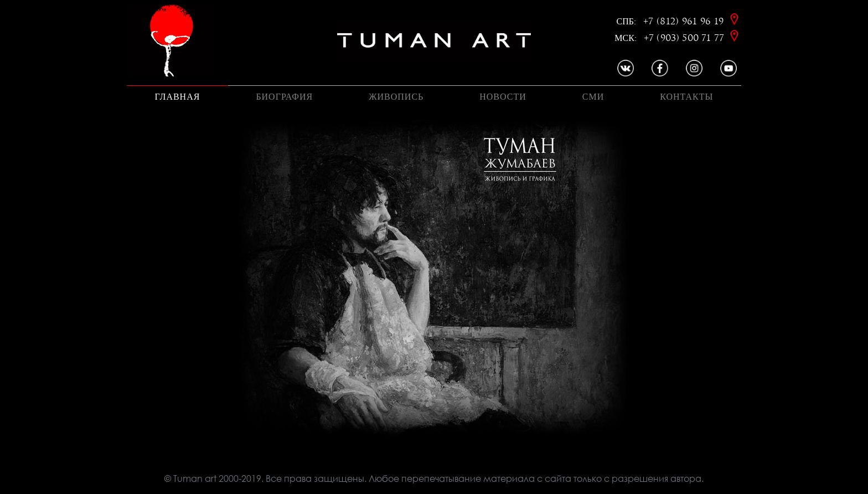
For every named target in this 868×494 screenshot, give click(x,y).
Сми (593, 97)
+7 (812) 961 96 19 (685, 21)
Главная (177, 97)
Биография (284, 97)
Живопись (396, 97)
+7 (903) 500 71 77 (685, 38)
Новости (503, 97)
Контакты (686, 97)
